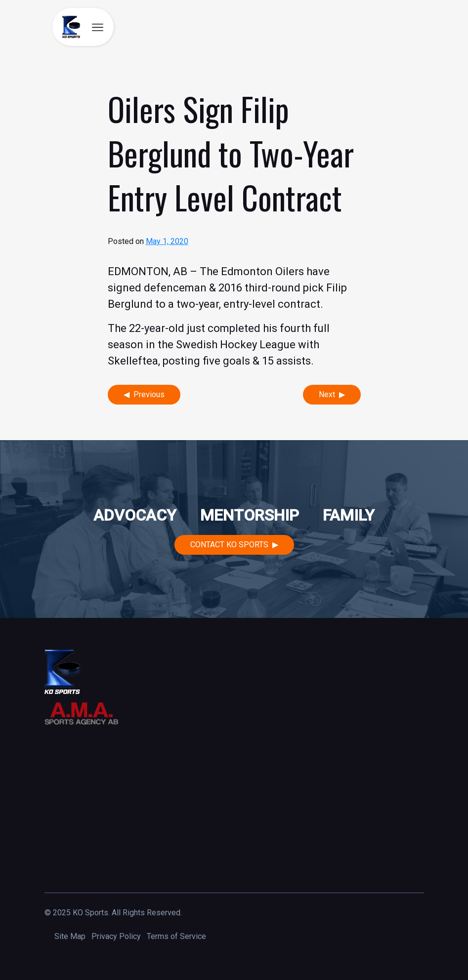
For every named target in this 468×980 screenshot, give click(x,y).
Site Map (70, 936)
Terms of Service (176, 936)
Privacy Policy (116, 936)
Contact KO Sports (229, 545)
